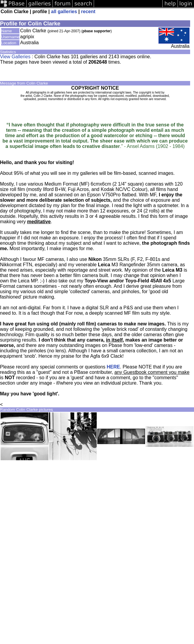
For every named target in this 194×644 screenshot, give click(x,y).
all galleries (64, 12)
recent (88, 12)
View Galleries (15, 57)
